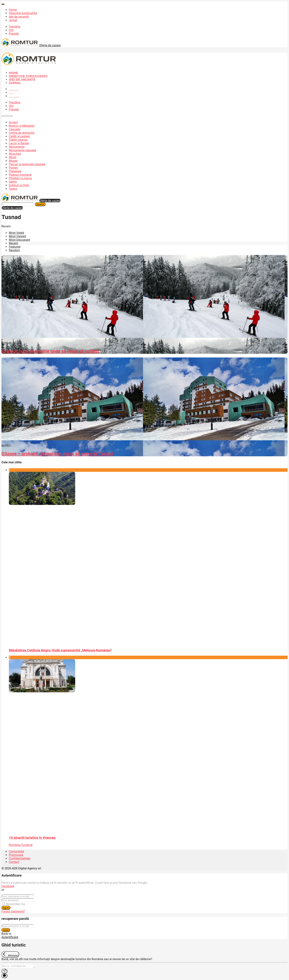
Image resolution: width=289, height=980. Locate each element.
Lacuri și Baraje (19, 143)
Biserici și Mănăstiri (22, 126)
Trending (15, 27)
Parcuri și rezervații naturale (27, 164)
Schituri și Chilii (19, 185)
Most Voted (16, 233)
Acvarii (13, 122)
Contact (14, 862)
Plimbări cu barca (20, 178)
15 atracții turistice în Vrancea (32, 838)
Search (40, 204)
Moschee (15, 154)
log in (6, 908)
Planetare (15, 171)
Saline (13, 182)
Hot (11, 30)
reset (6, 930)
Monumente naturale (22, 150)
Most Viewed (17, 236)
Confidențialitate (20, 858)
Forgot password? (13, 911)
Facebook (8, 886)
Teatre (13, 189)
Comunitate (16, 851)
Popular (14, 34)
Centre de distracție (22, 133)
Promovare (16, 855)
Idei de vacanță (19, 17)
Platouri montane (20, 175)
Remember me (15, 904)
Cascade (15, 129)
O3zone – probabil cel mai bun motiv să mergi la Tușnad (57, 454)
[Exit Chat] (10, 954)
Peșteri (13, 168)
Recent (13, 243)
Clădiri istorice (18, 140)
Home (13, 10)
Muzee (13, 161)
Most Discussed (19, 240)
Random (14, 250)
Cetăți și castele (19, 136)
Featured (15, 247)
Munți (13, 157)
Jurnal (13, 20)
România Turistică (21, 845)
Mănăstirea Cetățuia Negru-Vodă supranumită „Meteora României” (60, 650)
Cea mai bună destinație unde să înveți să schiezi (50, 351)
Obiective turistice (23, 13)
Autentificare (10, 937)
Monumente (17, 147)
